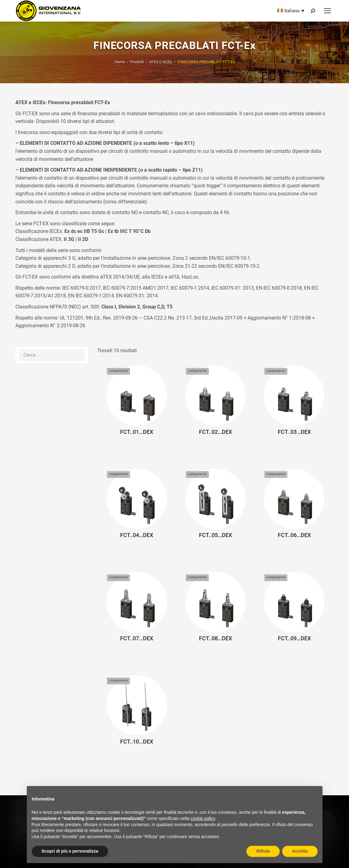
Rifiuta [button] (263, 851)
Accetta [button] (300, 851)
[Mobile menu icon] (327, 11)
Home (120, 62)
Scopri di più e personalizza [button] (70, 851)
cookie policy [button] (203, 818)
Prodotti (137, 62)
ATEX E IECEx (161, 62)
